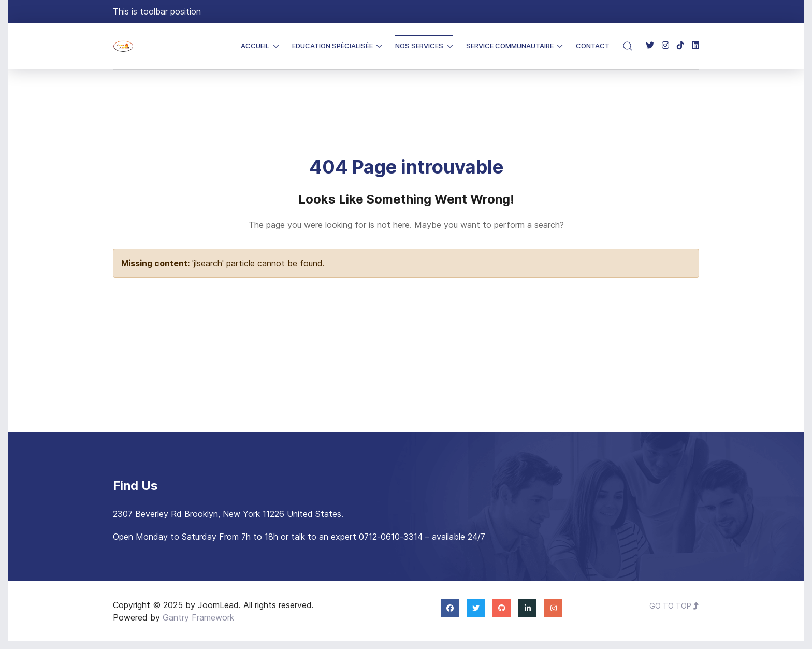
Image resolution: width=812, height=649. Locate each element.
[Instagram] (665, 46)
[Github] (502, 608)
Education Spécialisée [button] (337, 46)
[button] (628, 46)
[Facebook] (450, 608)
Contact (593, 46)
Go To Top (674, 606)
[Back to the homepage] (123, 46)
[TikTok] (680, 46)
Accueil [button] (260, 46)
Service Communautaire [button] (515, 46)
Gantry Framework (198, 617)
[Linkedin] (695, 46)
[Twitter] (650, 46)
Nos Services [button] (424, 46)
